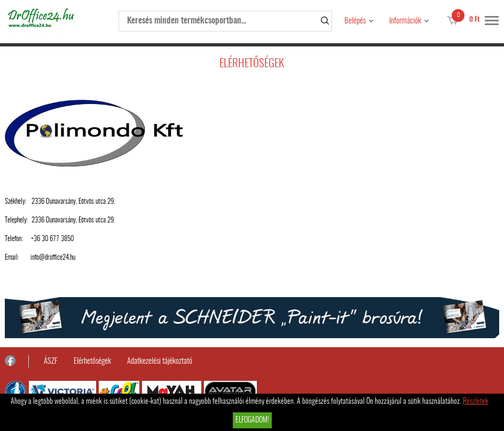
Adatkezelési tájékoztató (160, 361)
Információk (405, 21)
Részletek (476, 402)
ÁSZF (51, 361)
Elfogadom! (252, 420)
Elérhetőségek (92, 361)
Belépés (355, 21)
